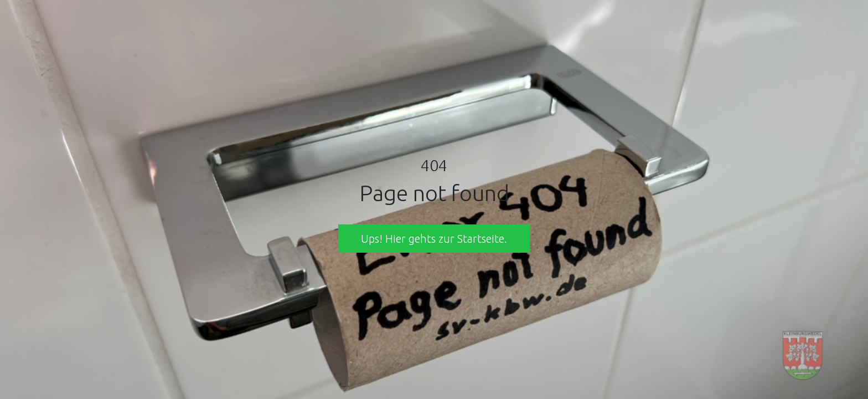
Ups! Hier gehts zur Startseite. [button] (434, 239)
